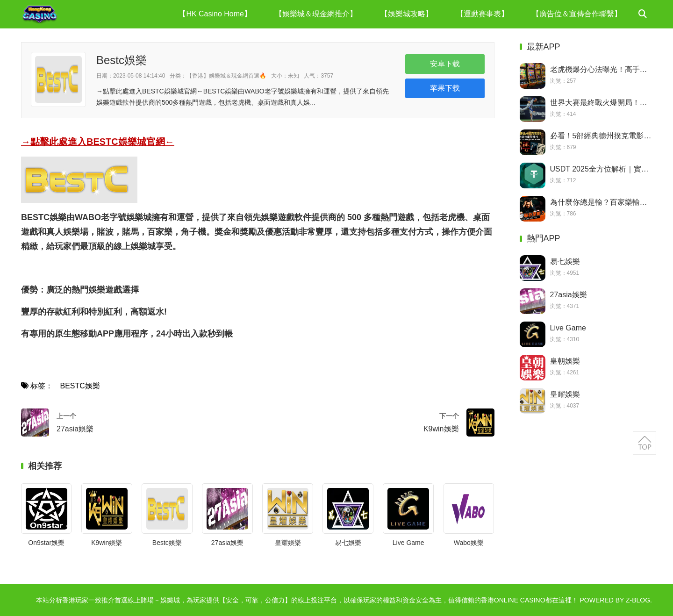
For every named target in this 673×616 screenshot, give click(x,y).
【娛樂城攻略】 (407, 14)
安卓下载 (445, 64)
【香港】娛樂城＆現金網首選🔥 (226, 76)
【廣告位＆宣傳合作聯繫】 (577, 14)
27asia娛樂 (227, 543)
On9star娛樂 (46, 543)
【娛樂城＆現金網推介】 (316, 14)
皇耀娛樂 (288, 543)
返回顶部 (644, 443)
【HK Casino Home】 (215, 14)
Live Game (408, 543)
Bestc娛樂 (167, 543)
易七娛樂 (348, 543)
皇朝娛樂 (565, 361)
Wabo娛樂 (469, 543)
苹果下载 (445, 88)
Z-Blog (638, 600)
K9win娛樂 (107, 543)
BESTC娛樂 (80, 386)
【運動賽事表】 (482, 14)
